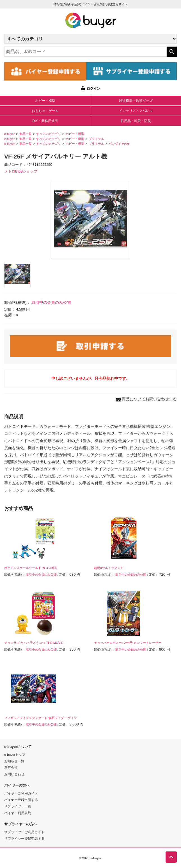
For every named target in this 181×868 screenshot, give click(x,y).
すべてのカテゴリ (49, 134)
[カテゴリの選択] (90, 39)
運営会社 (11, 767)
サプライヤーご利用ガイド (24, 832)
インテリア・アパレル (136, 111)
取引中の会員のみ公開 (51, 302)
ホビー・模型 (45, 101)
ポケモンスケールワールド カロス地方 (31, 568)
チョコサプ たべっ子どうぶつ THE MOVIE (34, 643)
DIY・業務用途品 (45, 121)
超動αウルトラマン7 (108, 568)
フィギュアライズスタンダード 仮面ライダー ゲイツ (41, 718)
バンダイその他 (119, 144)
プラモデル (96, 139)
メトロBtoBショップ (21, 171)
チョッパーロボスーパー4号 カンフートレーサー (128, 643)
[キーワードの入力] (85, 52)
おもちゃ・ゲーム (45, 111)
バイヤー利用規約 (18, 813)
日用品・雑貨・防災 (136, 121)
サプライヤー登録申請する (24, 838)
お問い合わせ (14, 774)
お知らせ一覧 (14, 761)
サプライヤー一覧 (18, 806)
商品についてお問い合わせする (149, 399)
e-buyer (9, 134)
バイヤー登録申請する (21, 800)
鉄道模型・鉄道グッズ (136, 101)
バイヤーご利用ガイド (21, 793)
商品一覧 (26, 134)
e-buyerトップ (15, 755)
